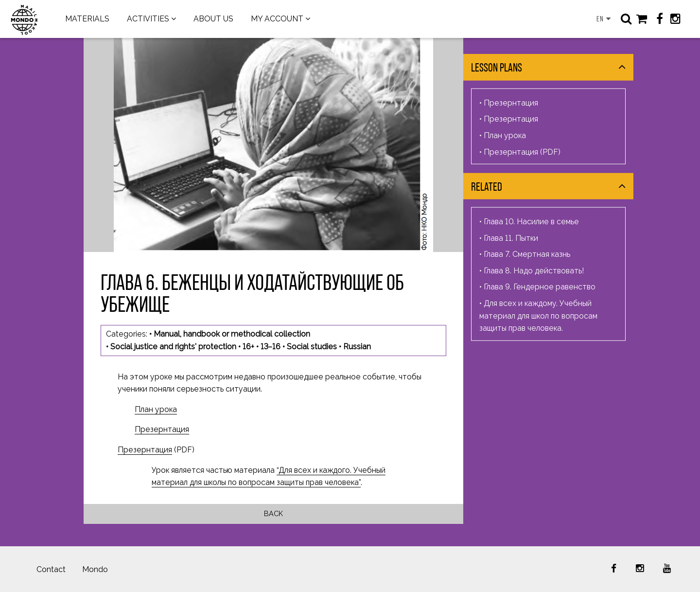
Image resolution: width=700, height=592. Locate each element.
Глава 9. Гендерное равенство (540, 287)
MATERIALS (87, 19)
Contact (51, 569)
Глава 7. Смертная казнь (527, 254)
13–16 (271, 347)
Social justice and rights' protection (173, 347)
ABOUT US (213, 19)
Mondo (95, 569)
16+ (248, 347)
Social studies (312, 347)
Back (273, 513)
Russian (357, 347)
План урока (156, 409)
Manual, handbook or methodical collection (232, 334)
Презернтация (162, 429)
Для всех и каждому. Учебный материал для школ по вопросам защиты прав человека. (538, 316)
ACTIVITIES (148, 19)
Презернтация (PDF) (522, 152)
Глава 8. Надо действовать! (534, 271)
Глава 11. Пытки (511, 238)
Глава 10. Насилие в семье (531, 222)
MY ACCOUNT (277, 19)
